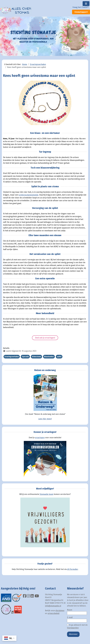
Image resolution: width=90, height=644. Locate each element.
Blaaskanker (49, 357)
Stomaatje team (46, 494)
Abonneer (73, 634)
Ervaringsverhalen (12, 357)
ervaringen (40, 438)
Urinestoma (36, 357)
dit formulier (73, 569)
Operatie (25, 357)
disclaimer (60, 611)
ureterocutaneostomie (29, 195)
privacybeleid (54, 613)
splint (59, 357)
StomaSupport (81, 12)
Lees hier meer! (45, 419)
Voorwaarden (73, 628)
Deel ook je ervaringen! (45, 338)
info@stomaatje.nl (53, 606)
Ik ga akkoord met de (77, 626)
